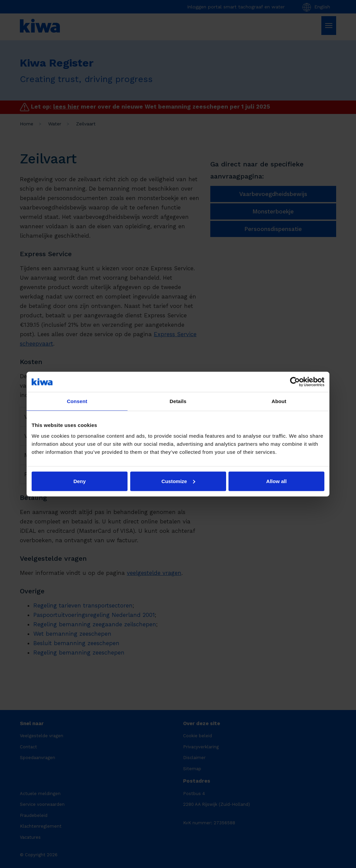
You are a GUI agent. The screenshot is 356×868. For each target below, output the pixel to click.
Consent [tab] (77, 401)
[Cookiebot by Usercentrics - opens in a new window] (295, 382)
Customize (178, 481)
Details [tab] (178, 401)
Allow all (276, 481)
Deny (80, 481)
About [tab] (279, 401)
